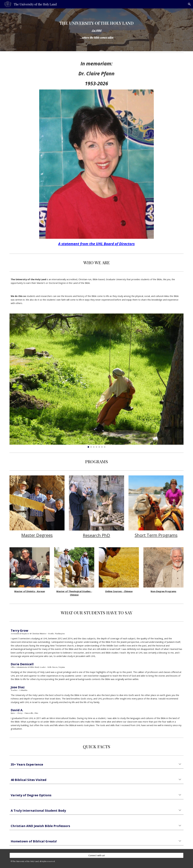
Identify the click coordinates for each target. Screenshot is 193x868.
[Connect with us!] (96, 855)
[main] (96, 30)
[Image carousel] (96, 381)
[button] (189, 4)
